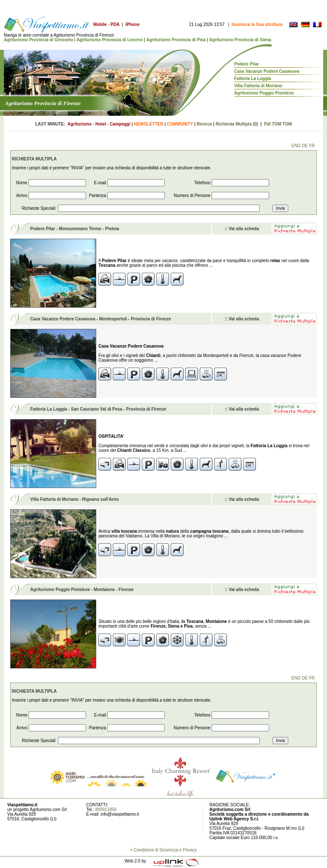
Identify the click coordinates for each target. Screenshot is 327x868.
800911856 (106, 809)
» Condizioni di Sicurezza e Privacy (163, 850)
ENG (296, 146)
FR (312, 146)
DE (305, 146)
